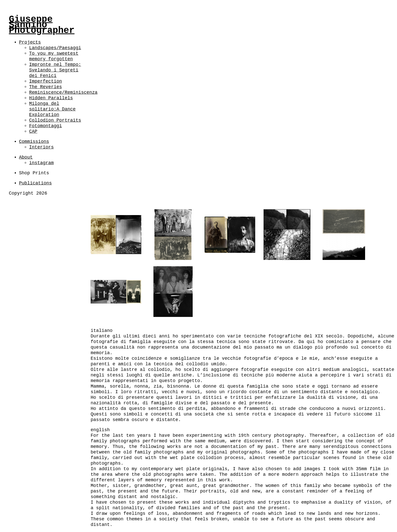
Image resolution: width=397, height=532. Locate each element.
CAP (33, 131)
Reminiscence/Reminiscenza (63, 92)
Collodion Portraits (55, 120)
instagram (41, 163)
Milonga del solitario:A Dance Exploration (52, 109)
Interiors (41, 147)
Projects (30, 42)
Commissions (34, 142)
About (26, 157)
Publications (35, 183)
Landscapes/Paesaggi (55, 48)
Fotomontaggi (46, 126)
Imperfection (46, 81)
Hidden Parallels (51, 98)
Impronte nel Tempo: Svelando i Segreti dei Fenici (55, 70)
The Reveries (46, 87)
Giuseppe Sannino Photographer (42, 25)
